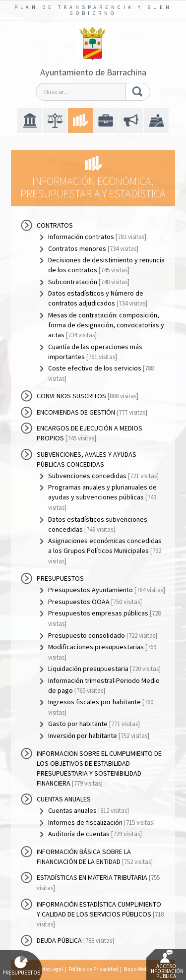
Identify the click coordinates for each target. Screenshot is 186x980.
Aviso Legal (51, 969)
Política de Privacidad (93, 969)
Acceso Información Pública (166, 965)
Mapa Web (136, 969)
